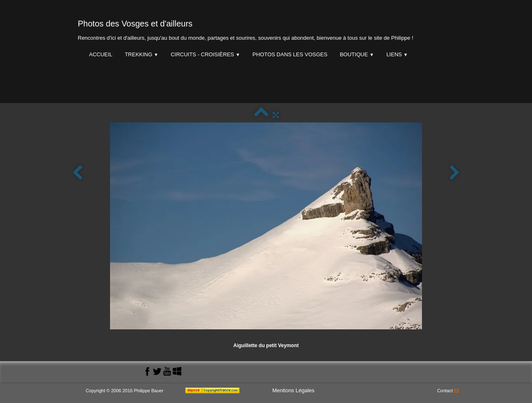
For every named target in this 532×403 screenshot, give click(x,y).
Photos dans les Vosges (290, 54)
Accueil (101, 54)
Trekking (142, 54)
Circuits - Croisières (206, 54)
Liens (397, 54)
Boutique (357, 54)
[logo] (246, 28)
